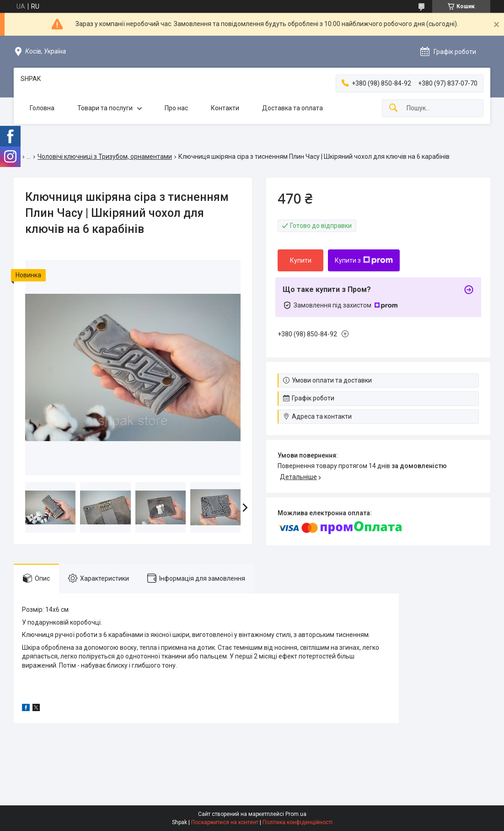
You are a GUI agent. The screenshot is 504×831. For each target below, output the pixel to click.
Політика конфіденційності (298, 822)
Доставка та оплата (292, 108)
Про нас (176, 108)
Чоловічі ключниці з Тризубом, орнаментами (105, 156)
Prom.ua (296, 814)
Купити (301, 260)
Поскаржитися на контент (225, 822)
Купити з (364, 260)
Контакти (225, 108)
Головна (42, 108)
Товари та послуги (105, 108)
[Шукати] (393, 108)
